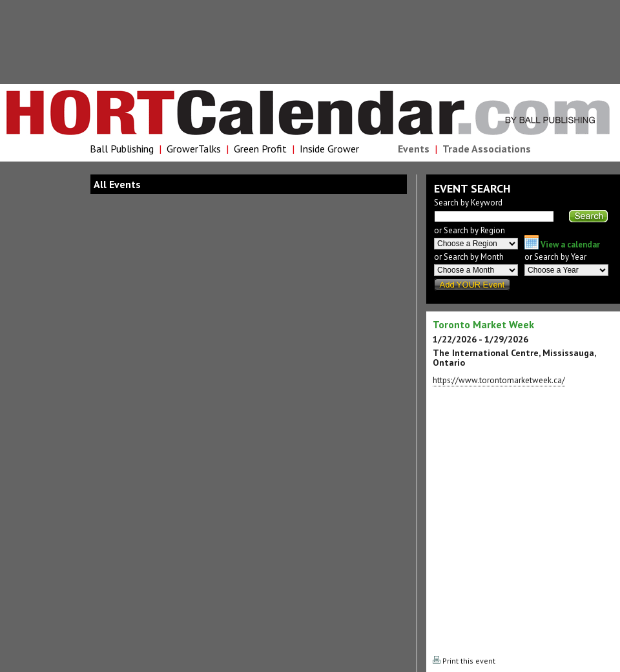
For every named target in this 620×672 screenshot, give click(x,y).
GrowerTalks (194, 149)
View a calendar (562, 245)
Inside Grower (329, 149)
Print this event (464, 661)
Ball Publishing (122, 149)
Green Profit (260, 149)
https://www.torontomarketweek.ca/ (499, 380)
